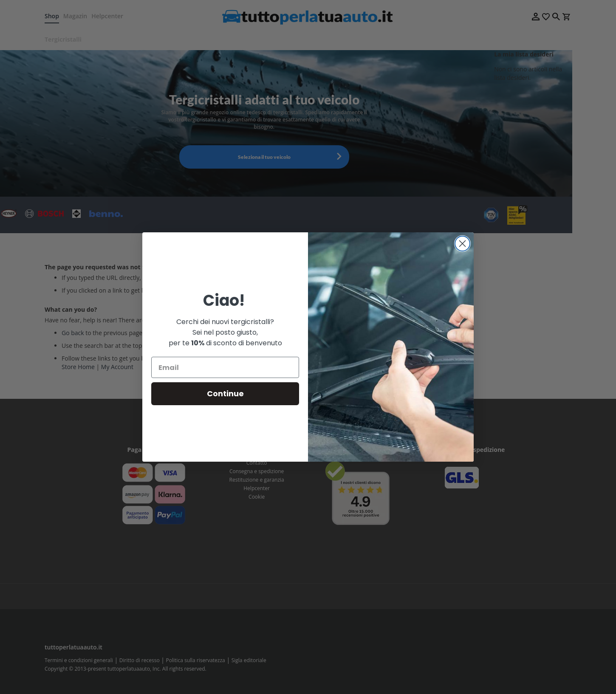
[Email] (225, 367)
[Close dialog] (462, 244)
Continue (225, 394)
